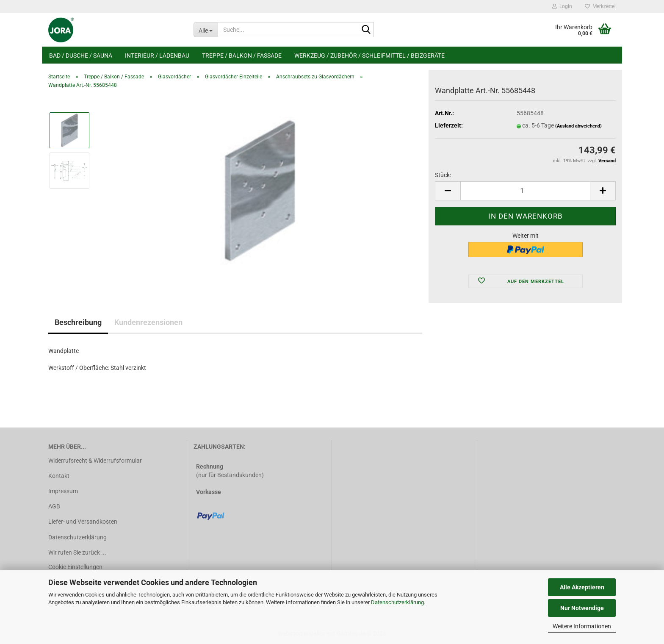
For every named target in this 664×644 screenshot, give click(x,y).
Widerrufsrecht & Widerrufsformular (95, 461)
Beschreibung (78, 322)
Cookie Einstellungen (75, 567)
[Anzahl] (525, 191)
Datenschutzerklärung (397, 602)
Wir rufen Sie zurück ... (77, 552)
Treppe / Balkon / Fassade (242, 56)
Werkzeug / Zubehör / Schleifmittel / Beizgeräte (369, 56)
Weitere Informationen (582, 626)
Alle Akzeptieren (582, 587)
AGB (54, 506)
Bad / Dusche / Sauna (81, 56)
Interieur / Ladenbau (157, 56)
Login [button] (562, 6)
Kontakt (59, 476)
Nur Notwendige (582, 608)
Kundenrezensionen (148, 322)
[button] (448, 191)
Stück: (443, 175)
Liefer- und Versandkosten (83, 522)
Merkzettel (600, 6)
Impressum (63, 491)
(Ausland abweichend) (578, 126)
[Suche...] (206, 30)
